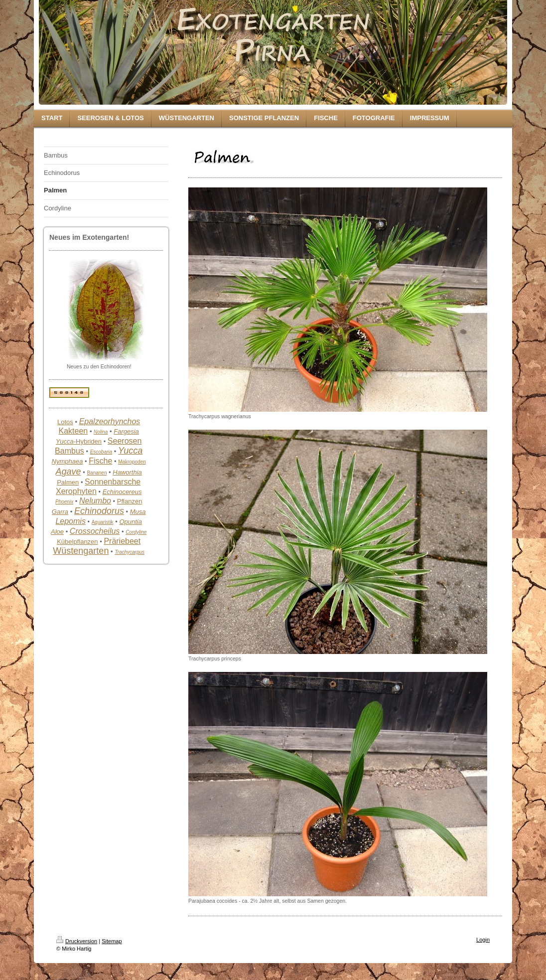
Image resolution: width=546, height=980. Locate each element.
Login (483, 940)
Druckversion (77, 941)
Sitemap (112, 941)
